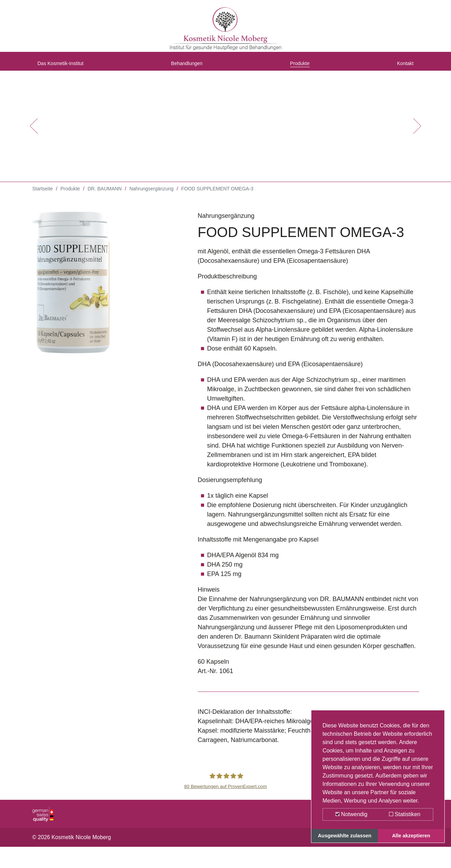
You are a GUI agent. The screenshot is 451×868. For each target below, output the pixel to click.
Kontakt (403, 67)
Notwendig (351, 814)
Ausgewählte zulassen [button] (345, 836)
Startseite (43, 195)
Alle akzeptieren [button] (411, 836)
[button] (34, 132)
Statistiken (405, 814)
